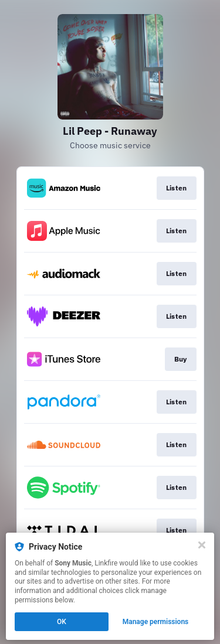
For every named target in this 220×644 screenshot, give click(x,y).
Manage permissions (156, 622)
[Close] (202, 545)
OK (62, 622)
